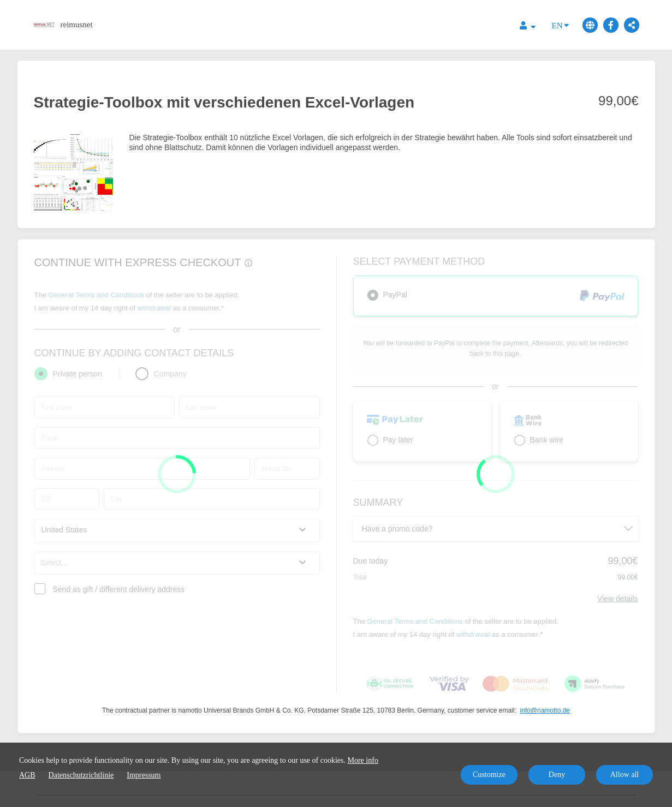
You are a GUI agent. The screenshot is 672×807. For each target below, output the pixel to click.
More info (363, 760)
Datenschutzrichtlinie (81, 775)
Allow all (625, 775)
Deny (557, 775)
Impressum (144, 775)
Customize (489, 775)
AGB (27, 775)
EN (560, 25)
